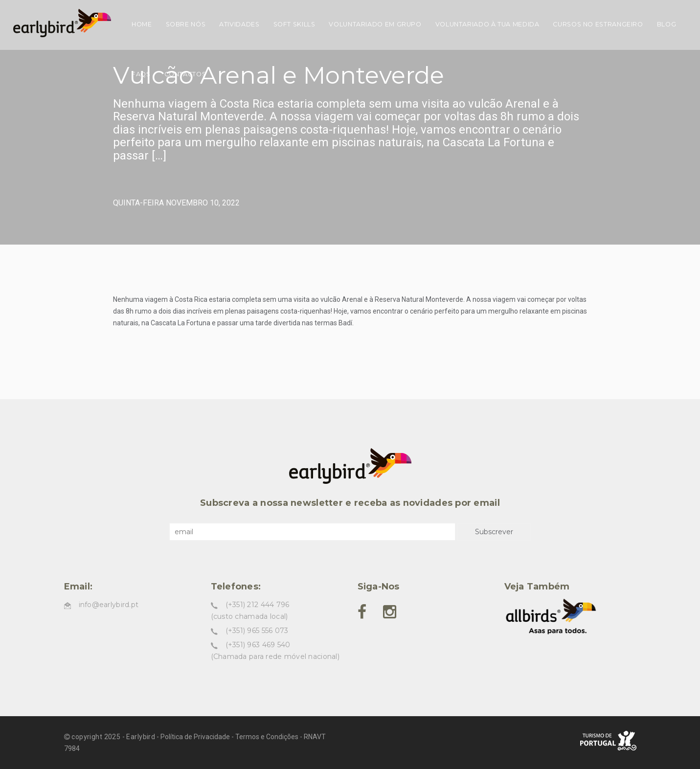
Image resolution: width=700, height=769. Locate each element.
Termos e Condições (267, 737)
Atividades (239, 24)
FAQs (141, 74)
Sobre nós (186, 24)
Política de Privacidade (195, 737)
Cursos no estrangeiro (598, 24)
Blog (667, 24)
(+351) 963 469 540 (258, 645)
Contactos (185, 74)
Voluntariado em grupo (375, 24)
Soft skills (294, 24)
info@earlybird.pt (109, 605)
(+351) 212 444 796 (258, 605)
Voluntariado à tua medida (487, 24)
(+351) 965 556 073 (257, 631)
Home (142, 24)
